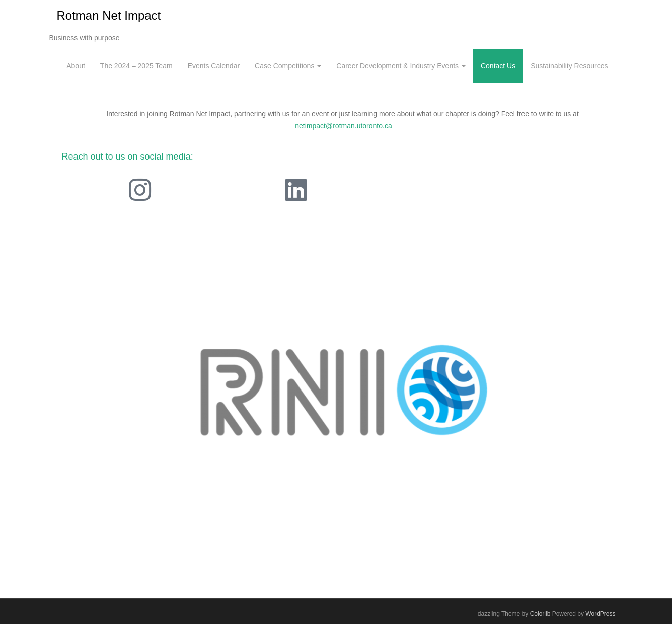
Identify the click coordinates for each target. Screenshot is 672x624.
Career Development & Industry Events (401, 66)
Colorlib (540, 614)
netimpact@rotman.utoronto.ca (343, 126)
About (76, 66)
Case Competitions (288, 66)
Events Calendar (214, 66)
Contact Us (498, 66)
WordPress (600, 614)
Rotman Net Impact (109, 15)
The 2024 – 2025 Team (136, 66)
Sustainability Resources (569, 66)
